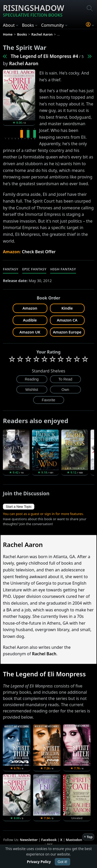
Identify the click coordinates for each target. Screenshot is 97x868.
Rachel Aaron (24, 63)
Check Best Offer (39, 252)
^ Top (88, 837)
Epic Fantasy (34, 269)
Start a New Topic (19, 507)
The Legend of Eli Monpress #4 (44, 56)
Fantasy (11, 269)
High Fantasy (63, 269)
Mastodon (74, 840)
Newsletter (29, 840)
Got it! (62, 862)
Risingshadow (33, 10)
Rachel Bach (44, 654)
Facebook (49, 840)
